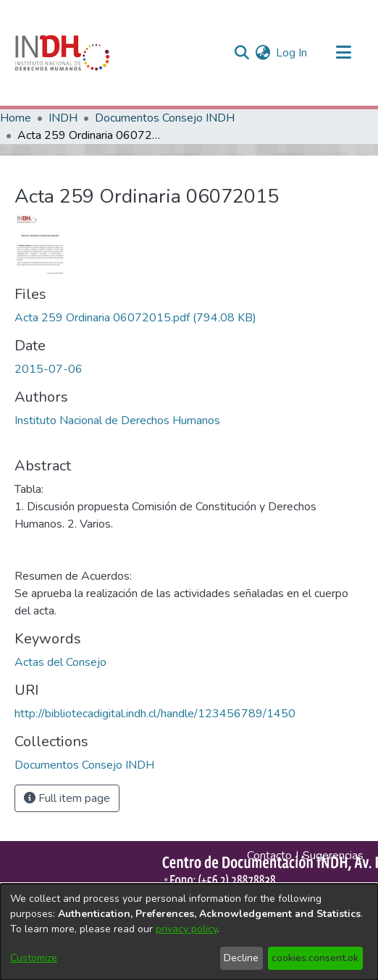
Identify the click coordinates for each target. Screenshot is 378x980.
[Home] (62, 53)
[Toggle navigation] (343, 53)
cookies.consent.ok (315, 958)
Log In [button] (292, 53)
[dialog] (189, 932)
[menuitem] (262, 53)
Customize (34, 958)
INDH (63, 118)
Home (16, 118)
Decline (241, 958)
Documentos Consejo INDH (165, 118)
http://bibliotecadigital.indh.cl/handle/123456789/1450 (155, 714)
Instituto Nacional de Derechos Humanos (117, 421)
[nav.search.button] (241, 53)
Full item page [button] (67, 798)
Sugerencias (333, 856)
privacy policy (186, 929)
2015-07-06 (49, 369)
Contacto (269, 856)
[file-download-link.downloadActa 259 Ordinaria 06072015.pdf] (135, 318)
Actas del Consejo (60, 662)
